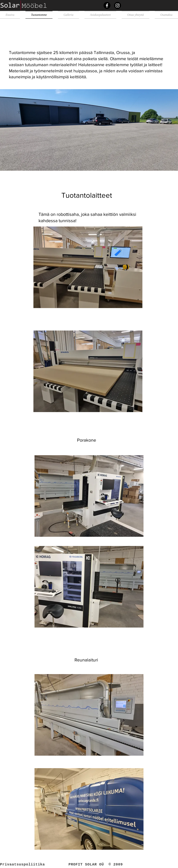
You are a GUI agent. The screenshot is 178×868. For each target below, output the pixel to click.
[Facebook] (107, 5)
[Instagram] (118, 5)
